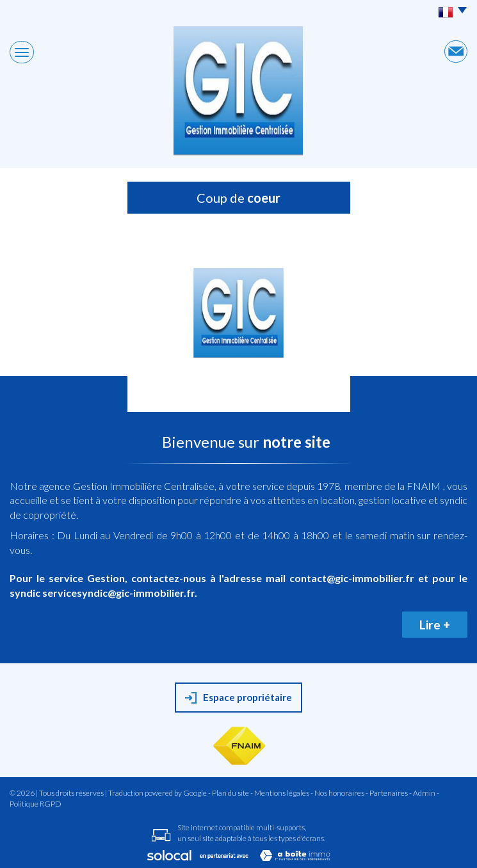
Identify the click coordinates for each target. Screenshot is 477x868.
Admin (424, 793)
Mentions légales (282, 793)
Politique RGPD (36, 804)
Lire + (435, 625)
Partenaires (389, 793)
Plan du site (230, 793)
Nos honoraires (339, 793)
